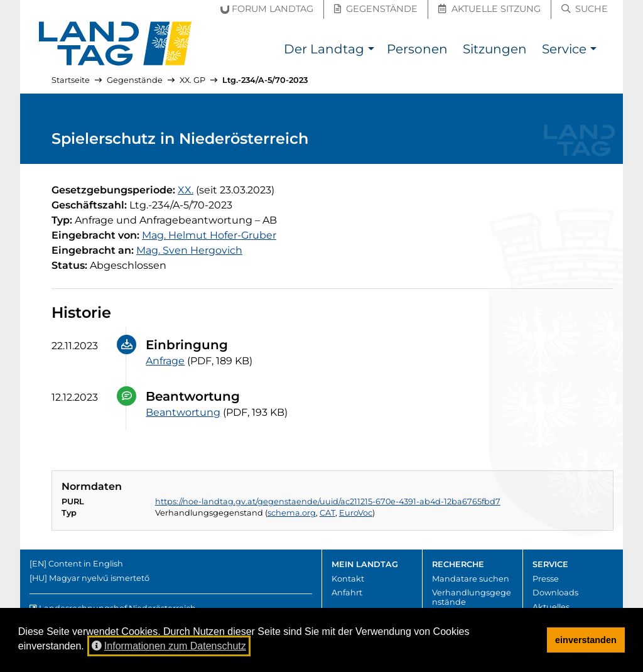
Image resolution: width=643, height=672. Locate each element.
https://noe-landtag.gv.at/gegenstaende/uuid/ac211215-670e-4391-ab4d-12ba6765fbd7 (328, 501)
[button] (371, 51)
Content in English (86, 564)
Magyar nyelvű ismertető (99, 578)
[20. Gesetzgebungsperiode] (186, 190)
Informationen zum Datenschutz (169, 646)
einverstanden (586, 640)
